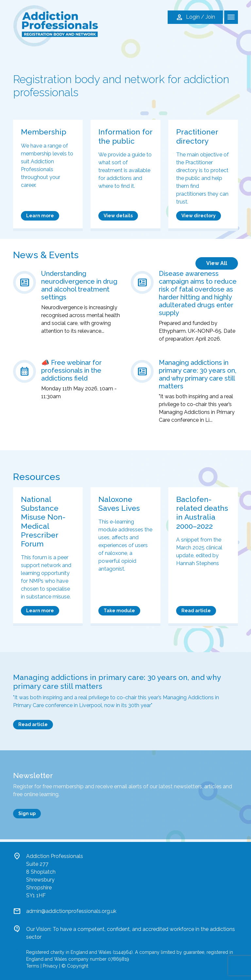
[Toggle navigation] (231, 17)
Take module (119, 611)
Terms (33, 966)
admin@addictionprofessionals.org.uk (71, 911)
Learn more (40, 216)
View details (118, 216)
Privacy (50, 966)
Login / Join (195, 17)
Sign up (27, 813)
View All (217, 263)
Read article (196, 611)
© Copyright (75, 966)
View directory (199, 216)
